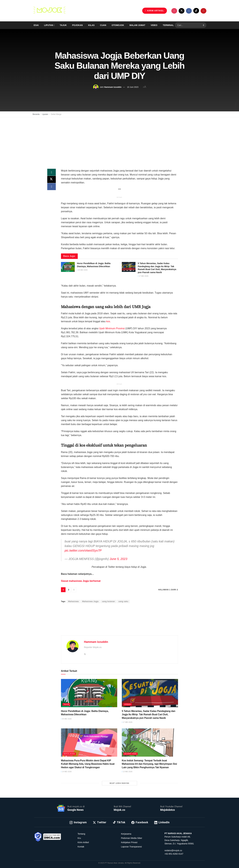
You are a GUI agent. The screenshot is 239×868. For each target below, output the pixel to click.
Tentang (81, 834)
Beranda (36, 114)
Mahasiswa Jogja (90, 601)
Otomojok (118, 25)
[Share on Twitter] (52, 180)
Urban (128, 704)
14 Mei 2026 (66, 772)
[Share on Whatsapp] (52, 172)
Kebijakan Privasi (129, 842)
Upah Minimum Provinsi (112, 328)
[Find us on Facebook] (189, 11)
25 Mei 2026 (82, 270)
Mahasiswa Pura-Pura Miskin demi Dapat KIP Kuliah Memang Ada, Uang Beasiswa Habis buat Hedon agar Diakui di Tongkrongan (88, 764)
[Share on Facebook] (52, 187)
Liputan (49, 25)
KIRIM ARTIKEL (155, 11)
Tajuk (63, 25)
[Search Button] (204, 25)
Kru (79, 838)
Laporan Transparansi (131, 847)
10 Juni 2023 (133, 87)
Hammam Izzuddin (113, 87)
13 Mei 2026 (127, 772)
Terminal (168, 25)
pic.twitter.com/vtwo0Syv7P (83, 550)
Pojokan (77, 25)
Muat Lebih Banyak (120, 783)
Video (154, 25)
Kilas (91, 25)
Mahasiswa (73, 601)
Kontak (81, 847)
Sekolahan (69, 754)
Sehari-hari (130, 754)
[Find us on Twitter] (182, 11)
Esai (36, 25)
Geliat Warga (56, 114)
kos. (108, 321)
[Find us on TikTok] (196, 11)
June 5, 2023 (118, 559)
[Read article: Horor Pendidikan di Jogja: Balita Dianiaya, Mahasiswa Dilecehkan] (68, 267)
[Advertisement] (120, 139)
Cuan (103, 25)
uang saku (123, 601)
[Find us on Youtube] (203, 11)
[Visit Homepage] (49, 11)
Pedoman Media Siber (132, 838)
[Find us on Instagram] (174, 11)
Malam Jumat (137, 25)
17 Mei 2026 (143, 276)
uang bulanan (109, 601)
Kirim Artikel (83, 842)
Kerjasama (126, 834)
